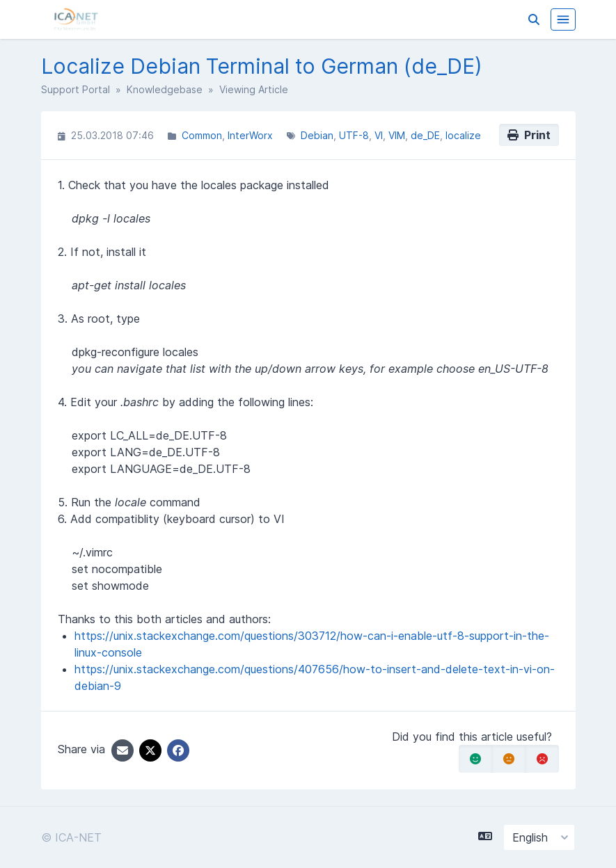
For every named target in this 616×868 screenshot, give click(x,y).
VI (379, 135)
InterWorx (250, 135)
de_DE (425, 135)
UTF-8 (354, 135)
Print (529, 135)
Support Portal (76, 89)
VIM (397, 135)
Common (202, 135)
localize (463, 135)
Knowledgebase (165, 89)
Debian (317, 135)
